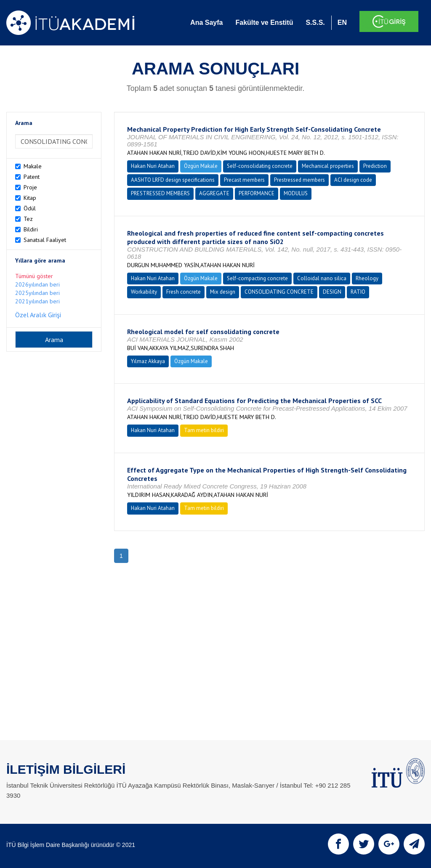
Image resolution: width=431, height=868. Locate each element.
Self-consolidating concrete (260, 166)
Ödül (30, 208)
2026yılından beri (37, 284)
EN (342, 23)
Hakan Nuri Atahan (153, 166)
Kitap (30, 198)
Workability (144, 292)
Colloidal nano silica (322, 278)
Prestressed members (299, 180)
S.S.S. (315, 23)
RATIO (358, 292)
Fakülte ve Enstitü (264, 23)
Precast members (244, 180)
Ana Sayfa (206, 23)
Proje (30, 187)
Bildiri (31, 229)
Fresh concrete (184, 292)
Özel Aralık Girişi (38, 315)
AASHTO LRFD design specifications (173, 180)
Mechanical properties (328, 166)
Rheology (367, 278)
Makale (33, 166)
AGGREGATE (214, 193)
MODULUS (296, 193)
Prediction (375, 166)
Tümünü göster (34, 276)
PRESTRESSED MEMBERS (160, 193)
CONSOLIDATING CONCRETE (279, 292)
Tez (28, 219)
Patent (32, 177)
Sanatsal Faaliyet (45, 240)
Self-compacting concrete (257, 278)
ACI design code (353, 180)
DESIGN (332, 292)
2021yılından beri (37, 301)
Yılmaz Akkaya (148, 361)
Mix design (223, 292)
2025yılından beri (37, 293)
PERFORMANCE (257, 193)
